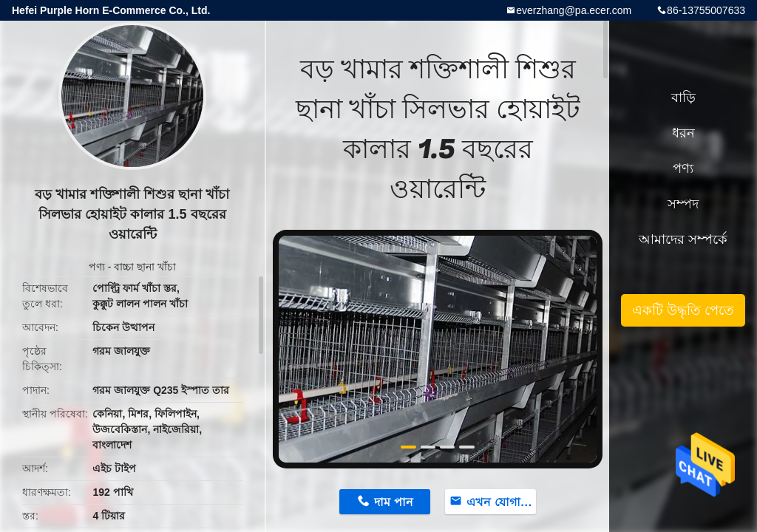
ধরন (683, 133)
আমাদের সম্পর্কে (683, 239)
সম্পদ (683, 204)
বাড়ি (683, 98)
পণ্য (97, 267)
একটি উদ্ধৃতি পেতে (683, 310)
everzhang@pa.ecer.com (574, 10)
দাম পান (393, 502)
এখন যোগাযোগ (501, 502)
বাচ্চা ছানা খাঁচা (145, 267)
